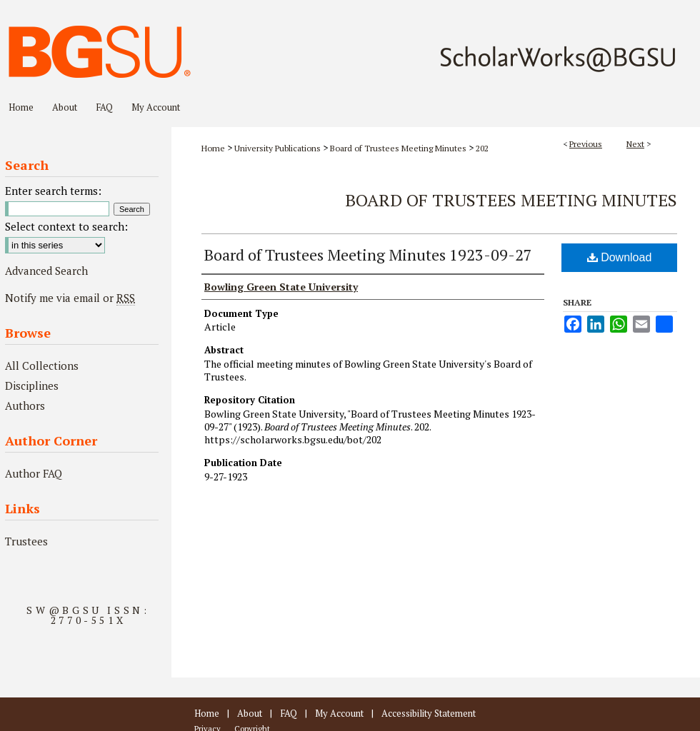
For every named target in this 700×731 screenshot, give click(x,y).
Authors (25, 405)
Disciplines (32, 385)
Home (213, 148)
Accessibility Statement (429, 713)
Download (620, 257)
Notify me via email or (70, 298)
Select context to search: (66, 226)
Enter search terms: (53, 191)
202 (482, 148)
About (250, 713)
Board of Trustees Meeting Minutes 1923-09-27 (368, 254)
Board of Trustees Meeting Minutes (398, 148)
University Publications (277, 148)
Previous (586, 144)
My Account (339, 713)
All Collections (42, 365)
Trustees (26, 541)
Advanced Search (46, 271)
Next (635, 144)
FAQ (289, 713)
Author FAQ (34, 473)
